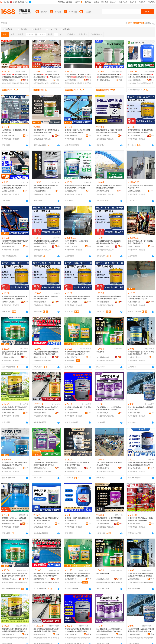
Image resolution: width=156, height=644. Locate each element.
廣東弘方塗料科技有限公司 (104, 136)
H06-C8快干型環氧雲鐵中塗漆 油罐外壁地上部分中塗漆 (109, 464)
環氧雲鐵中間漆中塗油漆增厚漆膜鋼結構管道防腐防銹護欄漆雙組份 (109, 519)
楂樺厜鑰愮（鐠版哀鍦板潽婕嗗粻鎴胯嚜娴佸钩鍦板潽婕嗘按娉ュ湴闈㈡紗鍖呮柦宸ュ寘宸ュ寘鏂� (77, 575)
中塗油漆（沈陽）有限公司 (41, 136)
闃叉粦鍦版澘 (70, 83)
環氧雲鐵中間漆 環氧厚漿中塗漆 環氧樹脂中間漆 (78, 408)
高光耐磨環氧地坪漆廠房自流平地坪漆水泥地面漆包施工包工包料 (77, 353)
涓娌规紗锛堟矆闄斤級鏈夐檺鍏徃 (9, 579)
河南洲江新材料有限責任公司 (9, 136)
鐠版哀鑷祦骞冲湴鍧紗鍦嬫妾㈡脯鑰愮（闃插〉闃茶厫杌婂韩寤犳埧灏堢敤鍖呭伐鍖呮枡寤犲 (46, 575)
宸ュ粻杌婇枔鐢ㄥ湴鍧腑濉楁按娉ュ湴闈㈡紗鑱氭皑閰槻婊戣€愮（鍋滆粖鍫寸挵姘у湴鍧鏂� (109, 630)
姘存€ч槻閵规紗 (142, 83)
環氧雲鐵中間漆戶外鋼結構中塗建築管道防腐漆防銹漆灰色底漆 (15, 187)
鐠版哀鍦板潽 (7, 83)
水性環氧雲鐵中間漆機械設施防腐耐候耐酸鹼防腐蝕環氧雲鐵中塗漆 (77, 298)
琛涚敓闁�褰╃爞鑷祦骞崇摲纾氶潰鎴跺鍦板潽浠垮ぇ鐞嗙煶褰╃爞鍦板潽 (46, 76)
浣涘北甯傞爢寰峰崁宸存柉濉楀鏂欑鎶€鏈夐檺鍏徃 (72, 634)
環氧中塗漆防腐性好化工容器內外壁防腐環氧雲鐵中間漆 (46, 298)
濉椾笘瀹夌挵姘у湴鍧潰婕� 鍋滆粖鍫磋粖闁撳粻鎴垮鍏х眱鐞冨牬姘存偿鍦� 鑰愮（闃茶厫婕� (15, 575)
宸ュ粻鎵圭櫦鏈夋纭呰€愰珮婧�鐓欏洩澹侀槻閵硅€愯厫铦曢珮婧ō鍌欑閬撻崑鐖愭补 (109, 76)
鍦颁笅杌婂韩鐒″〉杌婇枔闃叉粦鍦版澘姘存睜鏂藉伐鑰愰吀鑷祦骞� (78, 76)
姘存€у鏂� (132, 83)
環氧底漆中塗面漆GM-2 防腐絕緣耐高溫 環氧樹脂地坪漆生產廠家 (14, 519)
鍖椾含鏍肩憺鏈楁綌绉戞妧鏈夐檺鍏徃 (135, 80)
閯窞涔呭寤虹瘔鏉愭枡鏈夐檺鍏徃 (9, 634)
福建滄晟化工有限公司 (135, 302)
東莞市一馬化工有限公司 (72, 357)
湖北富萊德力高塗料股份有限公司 (72, 136)
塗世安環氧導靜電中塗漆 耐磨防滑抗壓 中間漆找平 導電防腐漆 (46, 131)
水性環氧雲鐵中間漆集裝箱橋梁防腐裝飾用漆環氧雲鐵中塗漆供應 (15, 298)
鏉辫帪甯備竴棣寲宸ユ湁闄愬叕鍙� (72, 579)
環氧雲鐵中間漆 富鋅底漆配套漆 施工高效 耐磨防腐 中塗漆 (78, 464)
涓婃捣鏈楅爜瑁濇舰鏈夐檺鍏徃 (9, 80)
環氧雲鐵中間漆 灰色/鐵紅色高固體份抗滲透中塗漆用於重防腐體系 (109, 131)
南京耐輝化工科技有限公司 (135, 524)
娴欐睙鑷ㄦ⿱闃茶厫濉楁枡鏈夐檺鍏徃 (104, 579)
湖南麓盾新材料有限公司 (104, 468)
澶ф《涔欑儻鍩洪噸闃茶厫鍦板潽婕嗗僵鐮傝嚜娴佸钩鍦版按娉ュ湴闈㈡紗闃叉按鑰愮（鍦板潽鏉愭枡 (47, 630)
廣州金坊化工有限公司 (135, 468)
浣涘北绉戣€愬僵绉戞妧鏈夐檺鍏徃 (104, 80)
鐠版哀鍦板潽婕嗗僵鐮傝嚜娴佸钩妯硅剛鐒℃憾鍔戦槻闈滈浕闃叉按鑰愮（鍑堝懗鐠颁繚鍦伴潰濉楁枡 (15, 630)
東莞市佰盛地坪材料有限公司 (41, 468)
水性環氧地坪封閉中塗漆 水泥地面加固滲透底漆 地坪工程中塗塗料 (78, 187)
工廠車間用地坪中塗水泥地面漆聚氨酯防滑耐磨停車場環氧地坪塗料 (109, 408)
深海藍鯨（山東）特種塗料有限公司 (135, 357)
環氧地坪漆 (100, 352)
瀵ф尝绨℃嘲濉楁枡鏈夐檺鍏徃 (41, 80)
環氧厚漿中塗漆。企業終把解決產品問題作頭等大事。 (140, 187)
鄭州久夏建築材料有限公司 (9, 413)
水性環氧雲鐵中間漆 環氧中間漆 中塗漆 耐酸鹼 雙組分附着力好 (109, 187)
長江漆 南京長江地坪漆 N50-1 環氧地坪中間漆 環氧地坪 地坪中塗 (141, 519)
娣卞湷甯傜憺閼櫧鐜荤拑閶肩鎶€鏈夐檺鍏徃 (72, 80)
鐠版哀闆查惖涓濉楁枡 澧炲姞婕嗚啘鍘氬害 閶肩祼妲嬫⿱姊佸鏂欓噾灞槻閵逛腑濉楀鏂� (141, 575)
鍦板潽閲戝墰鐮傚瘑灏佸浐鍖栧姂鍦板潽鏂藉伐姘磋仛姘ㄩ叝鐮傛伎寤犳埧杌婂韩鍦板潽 (15, 76)
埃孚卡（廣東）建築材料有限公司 (41, 357)
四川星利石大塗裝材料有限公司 (135, 136)
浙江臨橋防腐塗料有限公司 (104, 357)
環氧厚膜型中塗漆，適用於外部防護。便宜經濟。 (77, 242)
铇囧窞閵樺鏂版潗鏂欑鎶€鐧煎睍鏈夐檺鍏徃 (41, 634)
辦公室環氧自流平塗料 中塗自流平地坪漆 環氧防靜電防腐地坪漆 (141, 298)
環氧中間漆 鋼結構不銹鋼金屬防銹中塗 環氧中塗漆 (141, 408)
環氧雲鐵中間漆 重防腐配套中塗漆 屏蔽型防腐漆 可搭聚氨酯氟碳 (15, 242)
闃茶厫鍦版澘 (79, 83)
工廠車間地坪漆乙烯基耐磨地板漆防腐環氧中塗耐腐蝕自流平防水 (46, 464)
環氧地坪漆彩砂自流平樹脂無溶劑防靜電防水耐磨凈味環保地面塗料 (15, 408)
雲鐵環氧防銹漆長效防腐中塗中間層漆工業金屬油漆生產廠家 (46, 519)
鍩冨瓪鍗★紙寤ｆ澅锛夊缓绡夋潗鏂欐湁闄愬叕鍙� (41, 579)
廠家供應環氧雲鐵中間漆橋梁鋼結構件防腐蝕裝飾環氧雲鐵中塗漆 (109, 298)
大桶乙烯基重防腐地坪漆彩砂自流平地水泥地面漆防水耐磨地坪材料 (46, 408)
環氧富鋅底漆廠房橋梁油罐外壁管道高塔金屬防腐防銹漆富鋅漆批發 (140, 464)
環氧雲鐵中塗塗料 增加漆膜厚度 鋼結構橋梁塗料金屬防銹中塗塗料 (141, 353)
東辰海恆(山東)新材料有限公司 (104, 413)
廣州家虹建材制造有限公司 (72, 524)
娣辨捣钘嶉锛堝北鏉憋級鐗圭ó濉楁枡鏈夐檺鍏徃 (135, 579)
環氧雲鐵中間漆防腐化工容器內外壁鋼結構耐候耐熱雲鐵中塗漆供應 (46, 242)
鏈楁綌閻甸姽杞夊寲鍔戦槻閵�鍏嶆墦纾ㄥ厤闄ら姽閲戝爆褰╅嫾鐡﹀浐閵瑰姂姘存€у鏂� (140, 76)
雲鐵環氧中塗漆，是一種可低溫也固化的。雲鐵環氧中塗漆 (140, 242)
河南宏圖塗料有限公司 (41, 191)
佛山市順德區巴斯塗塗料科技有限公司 (72, 413)
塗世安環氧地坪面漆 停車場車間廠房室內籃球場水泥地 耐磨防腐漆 (15, 353)
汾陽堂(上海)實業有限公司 (135, 191)
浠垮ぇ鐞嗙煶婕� (53, 83)
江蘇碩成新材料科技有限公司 (72, 191)
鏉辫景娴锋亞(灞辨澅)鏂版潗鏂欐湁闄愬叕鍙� (104, 634)
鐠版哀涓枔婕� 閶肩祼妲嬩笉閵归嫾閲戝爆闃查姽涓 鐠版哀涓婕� (141, 630)
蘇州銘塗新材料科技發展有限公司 (41, 413)
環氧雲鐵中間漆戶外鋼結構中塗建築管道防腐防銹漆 (77, 519)
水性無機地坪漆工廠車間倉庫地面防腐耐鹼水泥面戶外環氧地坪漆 (15, 464)
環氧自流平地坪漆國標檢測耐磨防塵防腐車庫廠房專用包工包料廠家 (46, 353)
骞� (26, 80)
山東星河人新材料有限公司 (9, 191)
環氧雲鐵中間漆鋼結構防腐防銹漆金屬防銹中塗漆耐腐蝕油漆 (46, 187)
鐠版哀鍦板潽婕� (18, 83)
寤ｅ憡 (26, 77)
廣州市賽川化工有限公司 (104, 191)
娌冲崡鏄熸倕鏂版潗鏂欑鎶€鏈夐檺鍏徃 (135, 634)
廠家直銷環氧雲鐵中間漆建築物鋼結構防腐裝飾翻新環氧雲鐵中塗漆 (109, 242)
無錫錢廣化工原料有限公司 (9, 524)
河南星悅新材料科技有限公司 (135, 413)
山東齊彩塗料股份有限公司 (104, 524)
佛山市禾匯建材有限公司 (9, 468)
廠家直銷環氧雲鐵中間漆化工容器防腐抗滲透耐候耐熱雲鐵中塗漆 (140, 131)
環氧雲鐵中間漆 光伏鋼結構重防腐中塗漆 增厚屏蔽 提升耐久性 (78, 131)
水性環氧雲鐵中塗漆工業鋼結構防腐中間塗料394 (15, 131)
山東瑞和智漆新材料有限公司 (72, 468)
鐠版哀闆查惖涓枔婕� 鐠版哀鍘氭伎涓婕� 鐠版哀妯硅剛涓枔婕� (78, 630)
